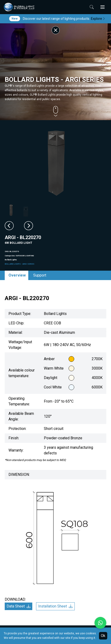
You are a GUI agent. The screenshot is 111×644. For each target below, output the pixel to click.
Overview (17, 275)
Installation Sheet (55, 606)
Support (40, 275)
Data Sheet (18, 606)
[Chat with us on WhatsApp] (100, 623)
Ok (103, 636)
